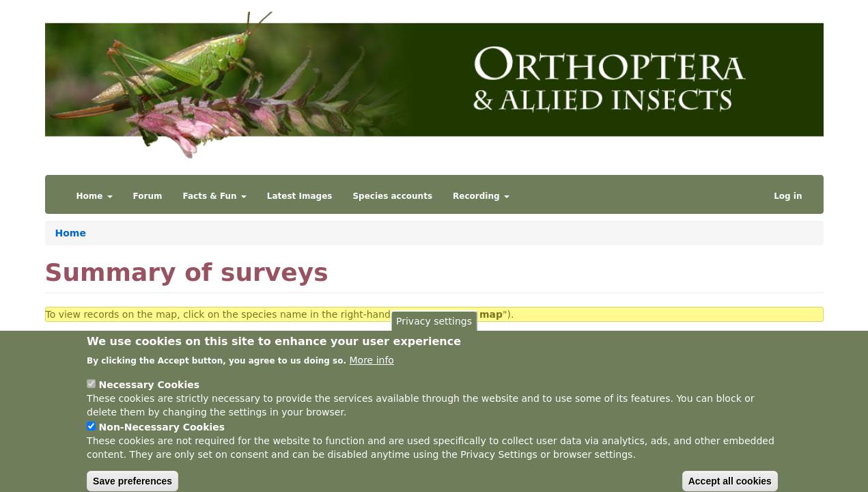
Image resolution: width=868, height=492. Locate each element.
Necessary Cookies (149, 394)
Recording (481, 196)
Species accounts (392, 196)
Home (95, 196)
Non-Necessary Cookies (162, 437)
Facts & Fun (215, 196)
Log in (788, 196)
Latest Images (300, 196)
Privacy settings (434, 331)
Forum (148, 196)
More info (372, 370)
